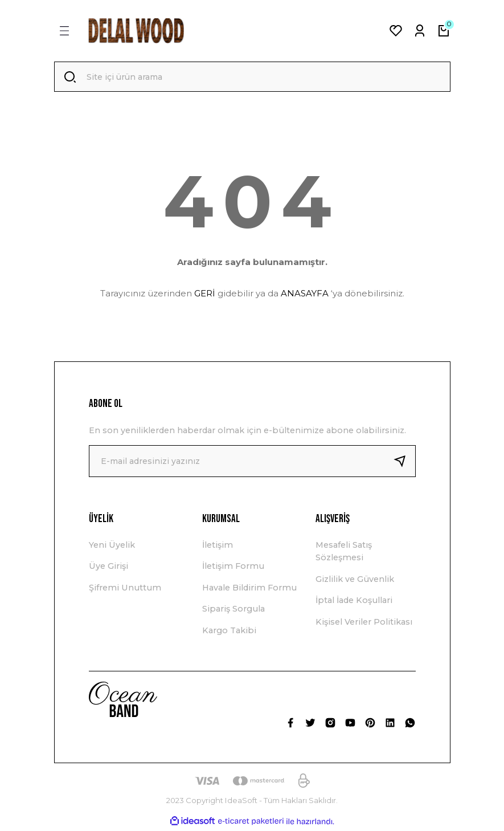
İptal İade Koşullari (354, 602)
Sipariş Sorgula (233, 610)
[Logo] (136, 31)
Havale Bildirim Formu (249, 589)
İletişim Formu (233, 568)
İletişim (218, 547)
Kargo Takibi (229, 632)
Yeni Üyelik (112, 547)
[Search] (252, 78)
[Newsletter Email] (252, 463)
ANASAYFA (305, 295)
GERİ (205, 295)
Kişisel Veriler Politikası (364, 623)
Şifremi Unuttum (125, 589)
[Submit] (404, 463)
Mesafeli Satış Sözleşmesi (344, 553)
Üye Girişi (108, 568)
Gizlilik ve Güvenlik (355, 581)
